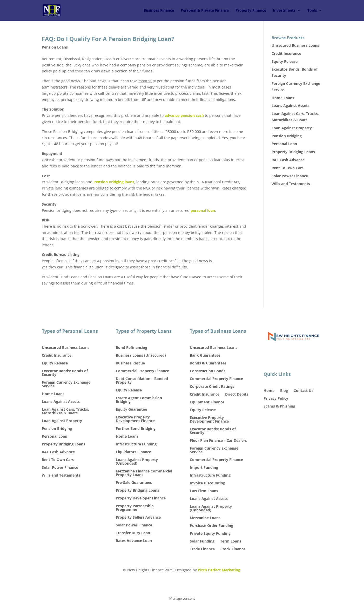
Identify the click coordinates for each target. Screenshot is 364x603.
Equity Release (285, 61)
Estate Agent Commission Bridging (139, 400)
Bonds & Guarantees (208, 363)
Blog (284, 391)
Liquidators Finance (133, 452)
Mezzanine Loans (205, 518)
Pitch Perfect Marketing (219, 570)
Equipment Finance (207, 402)
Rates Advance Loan (134, 541)
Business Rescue (130, 363)
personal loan (203, 210)
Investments (284, 11)
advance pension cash (184, 115)
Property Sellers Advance (138, 518)
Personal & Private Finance (205, 11)
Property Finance (251, 11)
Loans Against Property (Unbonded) (137, 462)
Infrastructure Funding (136, 444)
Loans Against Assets (291, 106)
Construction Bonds (208, 371)
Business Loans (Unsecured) (141, 356)
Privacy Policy (276, 399)
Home (269, 391)
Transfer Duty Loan (133, 533)
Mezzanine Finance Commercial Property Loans (144, 473)
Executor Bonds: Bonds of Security (65, 373)
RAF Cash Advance (288, 160)
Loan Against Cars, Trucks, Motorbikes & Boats (65, 411)
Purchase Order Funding (211, 526)
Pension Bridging (287, 136)
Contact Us (304, 391)
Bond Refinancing (132, 348)
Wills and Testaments (291, 184)
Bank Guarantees (205, 356)
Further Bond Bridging (136, 429)
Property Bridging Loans (293, 152)
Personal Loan (284, 144)
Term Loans (231, 541)
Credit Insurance (286, 53)
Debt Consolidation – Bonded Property (142, 381)
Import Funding (204, 468)
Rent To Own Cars (288, 168)
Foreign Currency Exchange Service (66, 384)
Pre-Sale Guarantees (134, 483)
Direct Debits (237, 395)
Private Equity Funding (210, 534)
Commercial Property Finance (142, 371)
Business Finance (159, 11)
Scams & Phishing (279, 406)
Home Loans (283, 98)
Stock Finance (233, 549)
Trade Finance (202, 549)
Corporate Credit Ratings (212, 387)
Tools (312, 11)
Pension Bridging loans (114, 182)
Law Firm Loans (204, 491)
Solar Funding (202, 541)
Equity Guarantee (131, 410)
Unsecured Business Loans (295, 45)
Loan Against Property (292, 128)
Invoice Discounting (207, 483)
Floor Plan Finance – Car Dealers (218, 441)
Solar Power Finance (290, 176)
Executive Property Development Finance (135, 419)
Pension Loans (55, 47)
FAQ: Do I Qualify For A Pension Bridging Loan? (108, 39)
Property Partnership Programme (135, 508)
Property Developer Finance (141, 498)
